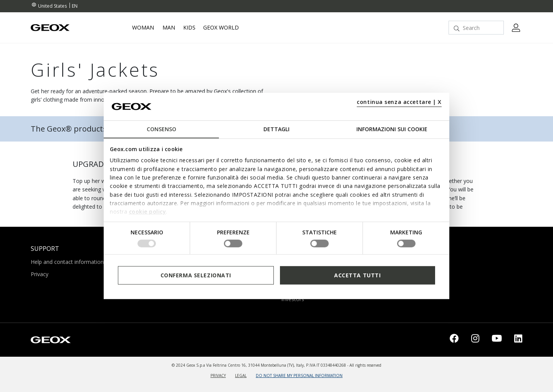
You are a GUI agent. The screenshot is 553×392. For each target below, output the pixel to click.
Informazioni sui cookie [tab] (392, 129)
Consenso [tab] (161, 129)
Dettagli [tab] (276, 129)
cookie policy (148, 212)
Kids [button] (189, 28)
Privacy (40, 274)
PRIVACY (218, 376)
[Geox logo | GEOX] (51, 339)
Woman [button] (143, 28)
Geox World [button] (221, 28)
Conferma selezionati (196, 275)
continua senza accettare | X (399, 102)
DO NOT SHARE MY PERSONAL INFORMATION (299, 376)
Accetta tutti (357, 275)
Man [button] (169, 28)
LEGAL (241, 376)
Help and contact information (67, 262)
